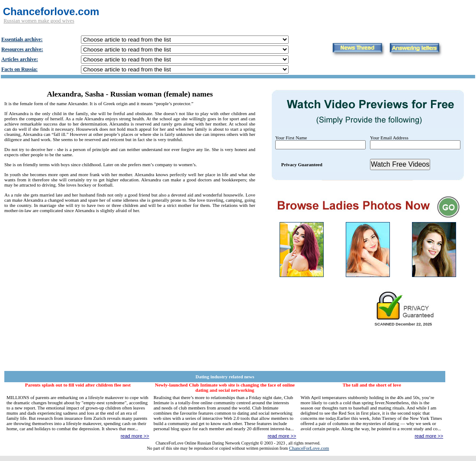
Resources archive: (22, 49)
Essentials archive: (22, 39)
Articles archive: (20, 59)
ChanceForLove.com (309, 448)
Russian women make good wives (39, 21)
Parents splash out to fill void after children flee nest (78, 385)
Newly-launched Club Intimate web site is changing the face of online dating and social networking (225, 387)
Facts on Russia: (19, 69)
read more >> (135, 436)
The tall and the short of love (372, 385)
